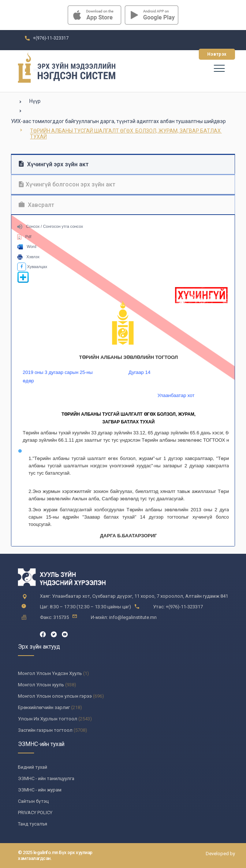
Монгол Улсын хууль (41, 685)
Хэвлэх (28, 257)
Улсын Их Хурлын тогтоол (48, 719)
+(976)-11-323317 (51, 38)
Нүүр (35, 101)
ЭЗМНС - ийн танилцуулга (46, 778)
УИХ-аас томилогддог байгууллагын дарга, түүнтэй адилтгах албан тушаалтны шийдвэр (118, 121)
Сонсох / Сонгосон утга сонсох (50, 226)
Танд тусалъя (33, 824)
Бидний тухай (33, 767)
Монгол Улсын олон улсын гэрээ (55, 696)
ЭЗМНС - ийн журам (40, 790)
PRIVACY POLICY (35, 813)
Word (27, 246)
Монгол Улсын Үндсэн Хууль (50, 673)
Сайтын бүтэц (33, 801)
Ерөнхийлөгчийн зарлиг (44, 707)
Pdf (24, 237)
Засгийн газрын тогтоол (45, 730)
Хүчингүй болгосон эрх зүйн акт (67, 184)
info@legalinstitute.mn (57, 70)
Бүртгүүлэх (173, 54)
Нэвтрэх (217, 54)
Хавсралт (36, 205)
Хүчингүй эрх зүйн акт (54, 164)
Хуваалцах (32, 267)
